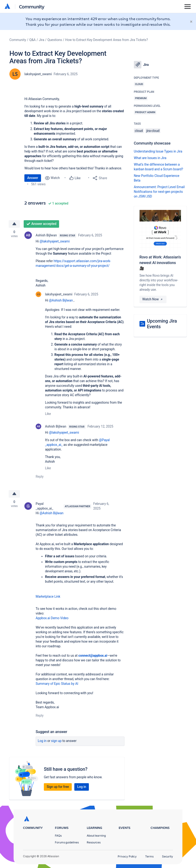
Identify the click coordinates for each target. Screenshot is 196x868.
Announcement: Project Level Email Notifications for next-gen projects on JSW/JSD (159, 192)
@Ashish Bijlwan (61, 300)
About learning (96, 836)
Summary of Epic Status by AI (57, 684)
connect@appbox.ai (93, 656)
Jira (42, 40)
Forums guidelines (67, 842)
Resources (94, 842)
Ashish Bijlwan (46, 235)
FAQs (58, 836)
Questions (55, 40)
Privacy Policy (127, 856)
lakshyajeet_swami (38, 74)
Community (32, 6)
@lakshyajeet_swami (55, 241)
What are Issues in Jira (150, 158)
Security (168, 856)
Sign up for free (58, 787)
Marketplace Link (48, 596)
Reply (40, 477)
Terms (149, 856)
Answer (33, 178)
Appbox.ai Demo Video (52, 618)
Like (48, 414)
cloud (139, 131)
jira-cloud (153, 131)
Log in (42, 741)
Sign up (56, 741)
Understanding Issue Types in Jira (158, 151)
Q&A (32, 40)
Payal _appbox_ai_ (44, 506)
